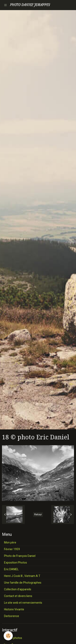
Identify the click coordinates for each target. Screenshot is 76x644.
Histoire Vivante (14, 609)
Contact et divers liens (18, 596)
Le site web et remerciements (23, 603)
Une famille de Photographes (23, 583)
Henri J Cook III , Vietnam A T (22, 576)
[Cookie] (8, 636)
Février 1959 (12, 549)
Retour (38, 515)
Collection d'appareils (18, 589)
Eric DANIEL (11, 569)
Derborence (12, 616)
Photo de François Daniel (20, 556)
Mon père (10, 542)
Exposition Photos (16, 563)
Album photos (13, 638)
